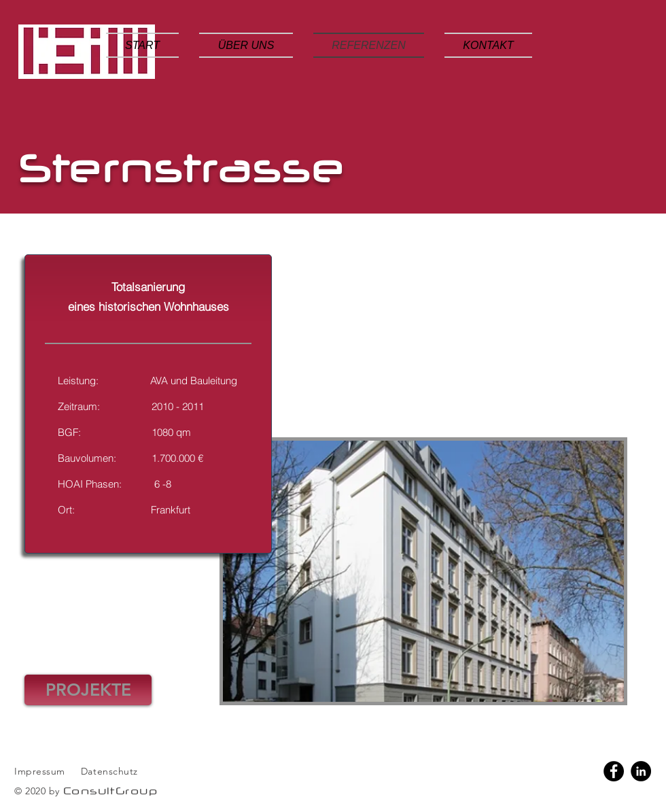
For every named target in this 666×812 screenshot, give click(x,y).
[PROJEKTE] (88, 690)
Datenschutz (111, 771)
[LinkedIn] (641, 771)
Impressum (40, 771)
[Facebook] (614, 771)
